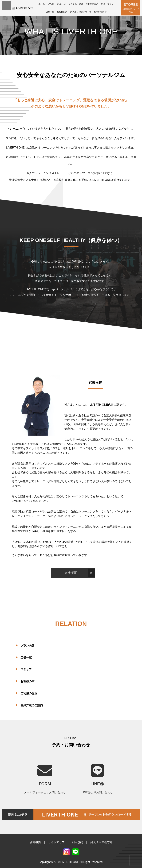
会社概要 (71, 573)
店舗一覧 (50, 12)
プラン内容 (27, 646)
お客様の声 (62, 12)
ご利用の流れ (92, 4)
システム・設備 (76, 4)
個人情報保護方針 (101, 842)
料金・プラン (107, 4)
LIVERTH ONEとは (57, 4)
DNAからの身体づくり (81, 12)
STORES (131, 8)
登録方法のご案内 (32, 705)
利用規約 (77, 842)
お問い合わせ (100, 12)
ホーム (42, 4)
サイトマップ (56, 842)
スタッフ (26, 669)
